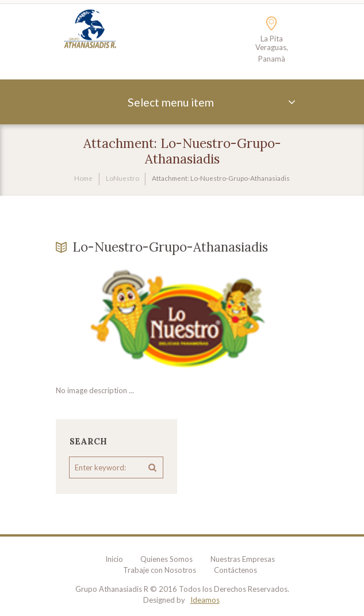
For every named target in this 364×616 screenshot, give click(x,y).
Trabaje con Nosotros (160, 570)
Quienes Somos (166, 559)
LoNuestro (122, 178)
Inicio (114, 559)
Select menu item (171, 102)
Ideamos (205, 600)
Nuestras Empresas (243, 559)
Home (83, 178)
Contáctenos (235, 570)
